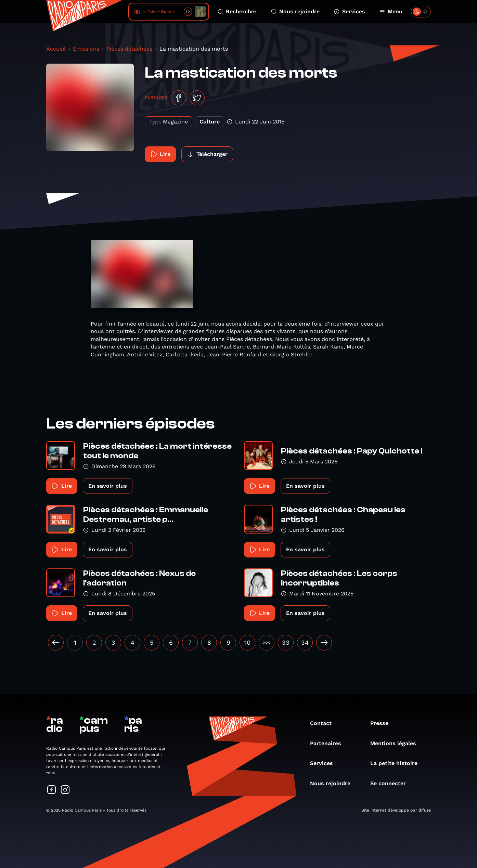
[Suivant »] (324, 643)
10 (247, 642)
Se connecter (391, 783)
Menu (391, 11)
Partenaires (329, 743)
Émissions (86, 49)
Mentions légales (397, 743)
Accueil (56, 49)
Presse (383, 723)
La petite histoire (397, 763)
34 (305, 642)
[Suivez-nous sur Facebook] (52, 790)
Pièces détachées (129, 49)
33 (286, 642)
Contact (324, 723)
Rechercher (237, 11)
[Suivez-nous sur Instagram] (65, 790)
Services (350, 11)
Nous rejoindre (295, 11)
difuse (425, 810)
